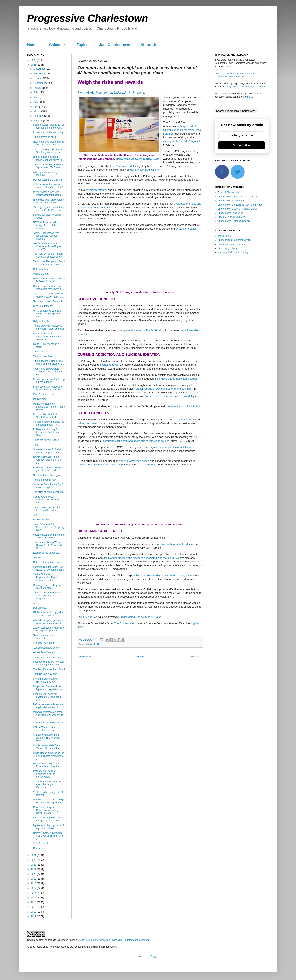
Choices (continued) (44, 643)
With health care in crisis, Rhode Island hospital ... (48, 765)
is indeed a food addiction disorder (177, 379)
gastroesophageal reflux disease (176, 544)
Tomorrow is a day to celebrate (44, 637)
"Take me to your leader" (46, 440)
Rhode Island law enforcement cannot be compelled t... (47, 336)
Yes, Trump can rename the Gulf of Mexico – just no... (48, 295)
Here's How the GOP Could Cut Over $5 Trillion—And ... (48, 836)
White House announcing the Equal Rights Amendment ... (49, 756)
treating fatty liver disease (134, 461)
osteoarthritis (148, 465)
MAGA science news (44, 394)
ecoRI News (224, 236)
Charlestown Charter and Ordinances (238, 197)
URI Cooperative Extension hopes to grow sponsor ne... (48, 314)
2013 (34, 907)
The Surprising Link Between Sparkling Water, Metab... (48, 151)
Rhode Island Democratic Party (234, 240)
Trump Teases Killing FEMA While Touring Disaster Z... (49, 362)
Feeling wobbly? (42, 520)
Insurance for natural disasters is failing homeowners (44, 774)
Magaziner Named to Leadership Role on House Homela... (49, 407)
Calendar (57, 45)
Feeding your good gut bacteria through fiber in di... (47, 697)
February (39, 116)
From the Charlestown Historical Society (45, 680)
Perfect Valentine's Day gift (47, 180)
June (37, 97)
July (36, 92)
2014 (34, 902)
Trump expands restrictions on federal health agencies (49, 327)
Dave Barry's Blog (227, 248)
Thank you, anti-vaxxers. (46, 657)
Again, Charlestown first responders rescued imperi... (46, 236)
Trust (36, 445)
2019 (34, 879)
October (38, 78)
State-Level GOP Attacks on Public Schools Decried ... (48, 388)
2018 (34, 883)
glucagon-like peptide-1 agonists (182, 141)
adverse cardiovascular (183, 419)
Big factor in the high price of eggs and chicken (48, 827)
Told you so (39, 558)
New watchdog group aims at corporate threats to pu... (49, 143)
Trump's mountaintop (44, 480)
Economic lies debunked (46, 553)
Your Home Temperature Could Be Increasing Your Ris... (48, 372)
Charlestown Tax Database (232, 201)
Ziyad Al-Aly (86, 93)
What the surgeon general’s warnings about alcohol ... (48, 622)
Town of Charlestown (229, 192)
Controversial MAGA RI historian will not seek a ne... (47, 500)
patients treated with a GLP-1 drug (144, 330)
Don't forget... (40, 608)
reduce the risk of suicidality (184, 406)
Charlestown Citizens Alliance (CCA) (237, 209)
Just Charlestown (115, 45)
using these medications (144, 170)
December (40, 69)
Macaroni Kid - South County (233, 252)
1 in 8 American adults (123, 166)
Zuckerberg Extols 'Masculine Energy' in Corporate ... (49, 629)
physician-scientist (96, 190)
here (250, 97)
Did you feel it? (41, 321)
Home (32, 45)
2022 (34, 865)
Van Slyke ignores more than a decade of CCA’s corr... (48, 209)
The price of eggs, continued (48, 492)
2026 (34, 60)
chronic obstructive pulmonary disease (100, 465)
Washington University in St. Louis (120, 93)
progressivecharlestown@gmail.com (245, 87)
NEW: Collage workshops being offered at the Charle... (47, 225)
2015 (34, 898)
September (40, 83)
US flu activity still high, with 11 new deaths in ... (48, 614)
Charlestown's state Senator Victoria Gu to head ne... (48, 747)
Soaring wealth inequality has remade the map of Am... (49, 126)
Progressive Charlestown (88, 18)
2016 (34, 893)
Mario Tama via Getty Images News (137, 159)
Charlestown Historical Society (234, 221)
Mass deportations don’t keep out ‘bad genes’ (49, 381)
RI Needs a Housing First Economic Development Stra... (47, 432)
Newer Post (85, 657)
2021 (34, 869)
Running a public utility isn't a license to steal (49, 587)
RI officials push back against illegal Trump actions (49, 201)
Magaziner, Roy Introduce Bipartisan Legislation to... (48, 688)
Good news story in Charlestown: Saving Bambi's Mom (46, 810)
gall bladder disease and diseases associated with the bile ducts (141, 558)
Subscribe (242, 145)
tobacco (114, 365)
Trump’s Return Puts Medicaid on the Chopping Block (49, 527)
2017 (34, 888)
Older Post (196, 657)
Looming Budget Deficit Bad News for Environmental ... (49, 568)
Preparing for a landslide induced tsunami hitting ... (48, 194)
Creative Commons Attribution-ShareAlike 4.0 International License (114, 940)
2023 (34, 860)
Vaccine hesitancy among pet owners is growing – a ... (49, 536)
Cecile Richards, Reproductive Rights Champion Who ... (45, 577)
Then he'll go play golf (45, 674)
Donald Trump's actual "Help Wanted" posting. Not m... (48, 801)
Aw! (35, 603)
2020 (34, 874)
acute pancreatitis (186, 229)
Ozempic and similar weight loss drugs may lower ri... (48, 288)
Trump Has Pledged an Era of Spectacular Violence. (49, 263)
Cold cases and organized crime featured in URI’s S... (49, 186)
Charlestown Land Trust (230, 213)
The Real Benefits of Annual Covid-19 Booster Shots (48, 255)
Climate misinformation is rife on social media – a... (49, 423)
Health (96, 644)
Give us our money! (44, 306)
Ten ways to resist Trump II (47, 301)
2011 (34, 916)
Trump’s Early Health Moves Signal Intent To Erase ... (48, 166)
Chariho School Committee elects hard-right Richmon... (47, 785)
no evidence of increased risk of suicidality (170, 396)
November (40, 74)
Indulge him (39, 399)
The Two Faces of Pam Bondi (49, 669)
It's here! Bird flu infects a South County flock (47, 416)
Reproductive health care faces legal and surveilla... (48, 158)
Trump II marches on (44, 356)
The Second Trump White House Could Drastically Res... (47, 545)
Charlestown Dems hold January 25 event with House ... (46, 738)
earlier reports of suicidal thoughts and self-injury (164, 389)
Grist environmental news (231, 244)
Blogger (154, 956)
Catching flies (40, 269)
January (38, 121)
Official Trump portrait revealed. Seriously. (45, 729)
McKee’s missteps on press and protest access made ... (48, 715)
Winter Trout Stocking (45, 652)
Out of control (40, 843)
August (38, 88)
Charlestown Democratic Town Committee (240, 205)
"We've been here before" (47, 648)
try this (228, 66)
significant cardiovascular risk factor (171, 447)
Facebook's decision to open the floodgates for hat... (48, 663)
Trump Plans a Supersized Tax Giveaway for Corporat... (47, 596)
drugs (89, 644)
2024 (34, 855)
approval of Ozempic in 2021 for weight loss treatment (182, 130)
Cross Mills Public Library (231, 217)
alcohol (104, 365)
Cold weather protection (46, 562)
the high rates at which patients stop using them (164, 575)
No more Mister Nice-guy (46, 475)
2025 (34, 65)
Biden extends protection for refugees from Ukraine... (48, 819)
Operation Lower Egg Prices (48, 723)
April (36, 107)
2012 (34, 912)
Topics (83, 45)
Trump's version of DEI (45, 137)
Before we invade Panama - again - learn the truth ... (48, 706)
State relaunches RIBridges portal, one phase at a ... (48, 451)
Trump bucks (40, 352)
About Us (149, 45)
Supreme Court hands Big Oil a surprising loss (49, 486)
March (37, 111)
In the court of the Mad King (48, 132)
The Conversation (125, 623)
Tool (35, 515)
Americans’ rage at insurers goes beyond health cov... (48, 469)
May (36, 102)
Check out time (41, 848)
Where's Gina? (41, 274)
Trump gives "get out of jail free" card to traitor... (47, 509)
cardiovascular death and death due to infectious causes (136, 441)
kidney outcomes (88, 423)
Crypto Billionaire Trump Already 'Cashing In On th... (47, 460)
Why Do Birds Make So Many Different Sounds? (49, 280)
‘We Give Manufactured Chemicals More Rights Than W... (47, 246)
